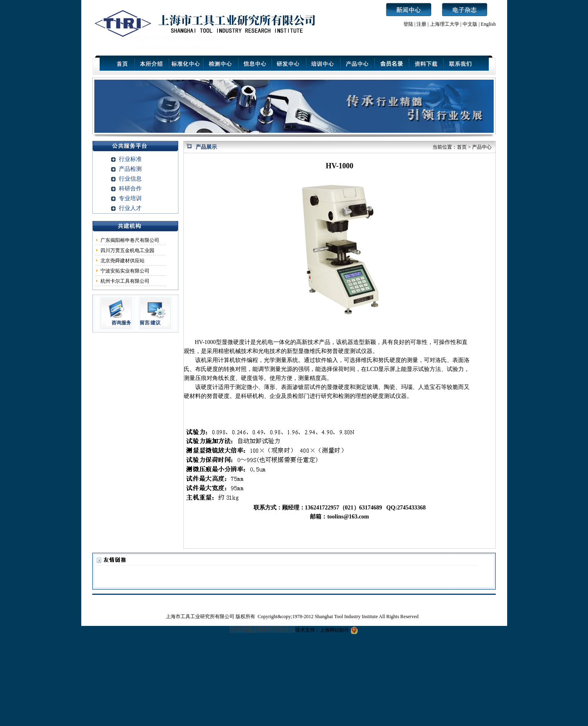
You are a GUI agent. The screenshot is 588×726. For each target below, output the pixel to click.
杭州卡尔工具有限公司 (125, 281)
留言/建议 (150, 323)
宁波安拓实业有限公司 (125, 271)
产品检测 (130, 169)
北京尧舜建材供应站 (122, 261)
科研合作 (130, 189)
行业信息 (130, 179)
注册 (421, 24)
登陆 (408, 24)
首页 (462, 147)
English (488, 24)
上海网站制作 (334, 630)
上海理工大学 (445, 24)
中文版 (470, 24)
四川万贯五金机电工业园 (127, 250)
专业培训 (130, 198)
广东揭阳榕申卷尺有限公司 (130, 240)
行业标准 (130, 159)
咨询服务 (121, 323)
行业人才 (130, 208)
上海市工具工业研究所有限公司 (201, 617)
